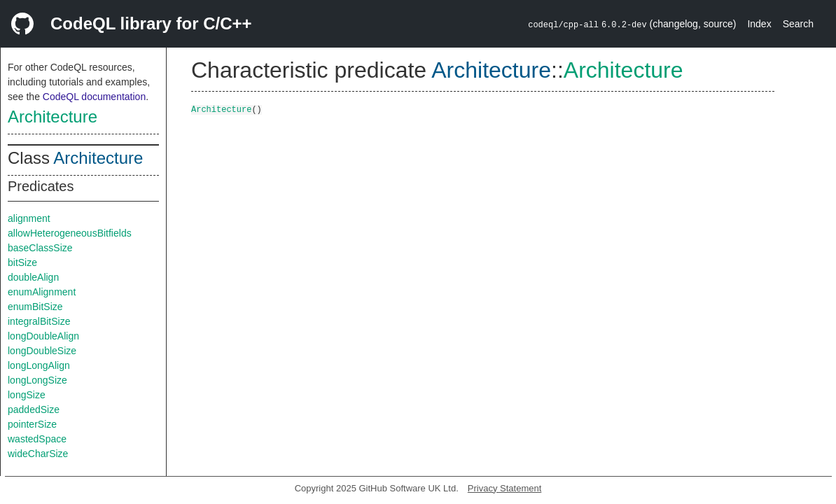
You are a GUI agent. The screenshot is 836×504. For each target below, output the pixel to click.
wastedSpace (37, 439)
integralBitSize (39, 321)
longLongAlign (39, 365)
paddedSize (34, 409)
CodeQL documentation (94, 97)
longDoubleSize (42, 351)
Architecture (53, 117)
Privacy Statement (505, 488)
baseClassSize (40, 248)
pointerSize (32, 424)
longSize (27, 395)
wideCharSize (38, 454)
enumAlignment (42, 292)
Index (759, 24)
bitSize (22, 262)
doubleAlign (33, 277)
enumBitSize (35, 307)
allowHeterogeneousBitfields (70, 233)
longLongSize (37, 380)
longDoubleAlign (43, 336)
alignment (29, 218)
